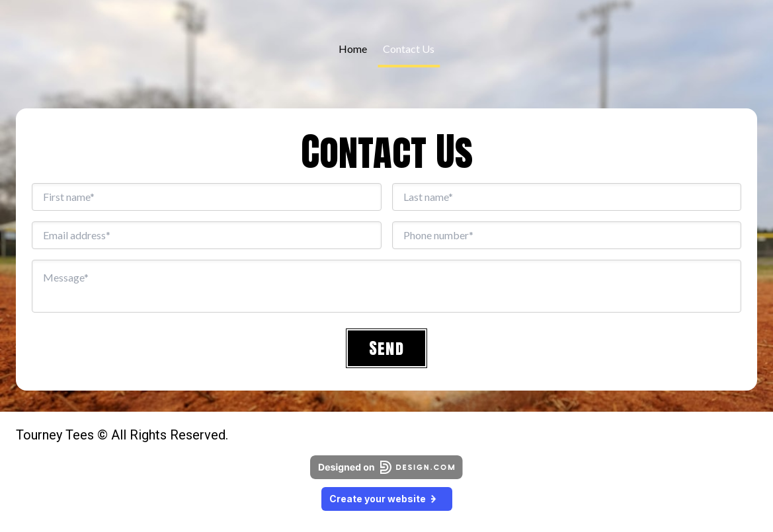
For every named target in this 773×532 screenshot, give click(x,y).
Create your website (387, 499)
